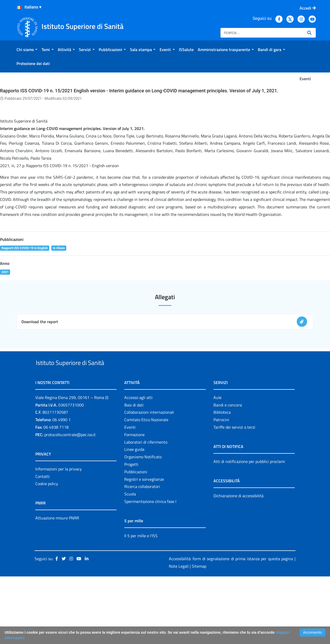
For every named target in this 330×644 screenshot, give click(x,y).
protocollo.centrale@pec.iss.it (70, 502)
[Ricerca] (262, 33)
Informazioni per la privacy (59, 536)
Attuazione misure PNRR (57, 585)
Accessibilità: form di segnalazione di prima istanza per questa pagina (231, 626)
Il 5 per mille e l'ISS (141, 603)
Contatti (43, 544)
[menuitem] (27, 50)
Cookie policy (47, 551)
